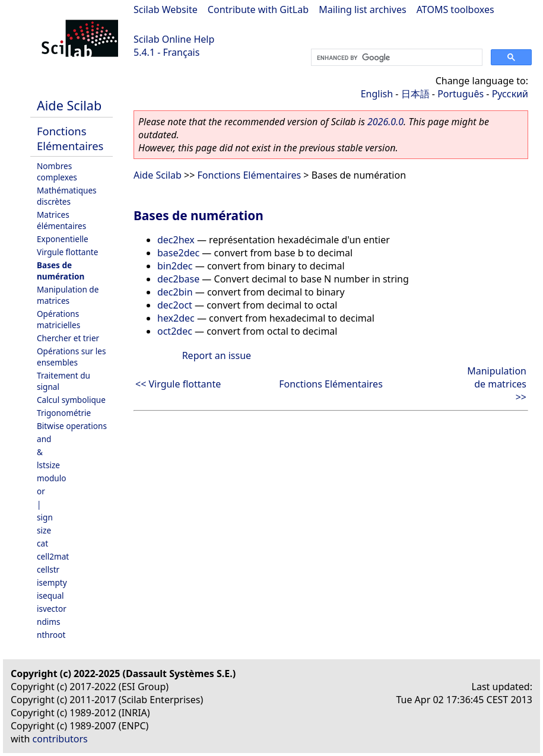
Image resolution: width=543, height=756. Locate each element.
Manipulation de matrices (68, 295)
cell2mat (53, 556)
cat (42, 543)
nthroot (51, 635)
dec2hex (176, 240)
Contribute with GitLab (258, 9)
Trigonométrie (64, 413)
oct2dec (175, 331)
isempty (52, 582)
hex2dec (176, 318)
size (44, 530)
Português (461, 94)
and (44, 439)
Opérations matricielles (58, 319)
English (377, 94)
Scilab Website (166, 9)
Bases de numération (61, 271)
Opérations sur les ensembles (71, 357)
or (41, 491)
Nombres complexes (57, 171)
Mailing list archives (362, 9)
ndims (49, 622)
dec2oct (175, 305)
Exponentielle (63, 239)
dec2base (178, 279)
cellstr (48, 569)
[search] (396, 58)
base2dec (178, 253)
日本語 (415, 94)
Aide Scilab (69, 105)
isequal (50, 595)
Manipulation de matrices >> (497, 384)
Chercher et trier (68, 338)
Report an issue (217, 355)
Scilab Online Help (174, 39)
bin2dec (175, 266)
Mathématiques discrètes (67, 196)
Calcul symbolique (71, 400)
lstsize (48, 465)
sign (45, 517)
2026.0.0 (385, 122)
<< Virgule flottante (178, 384)
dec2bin (175, 292)
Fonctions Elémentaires (70, 138)
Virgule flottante (67, 252)
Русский (510, 94)
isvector (52, 609)
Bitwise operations (72, 426)
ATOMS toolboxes (455, 9)
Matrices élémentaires (61, 220)
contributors (60, 739)
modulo (51, 478)
